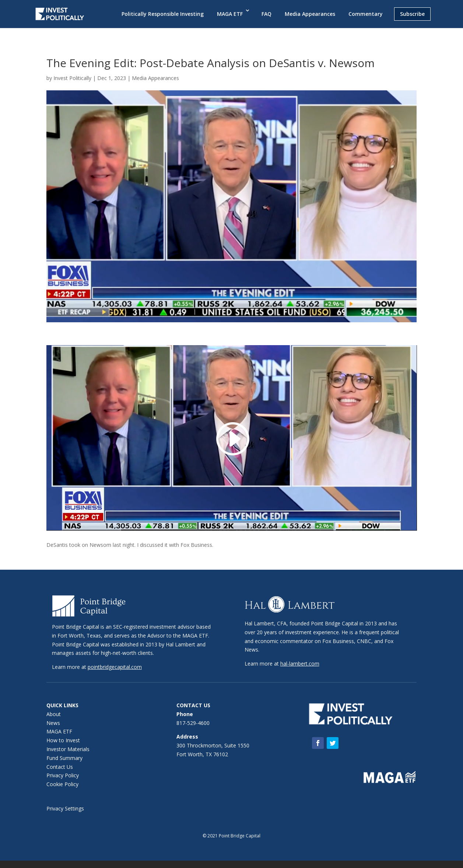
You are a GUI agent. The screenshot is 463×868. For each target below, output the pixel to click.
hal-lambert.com (300, 664)
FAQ (266, 14)
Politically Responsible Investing (163, 14)
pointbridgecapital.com (115, 667)
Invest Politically (72, 78)
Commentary (366, 14)
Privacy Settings (65, 808)
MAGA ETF (230, 14)
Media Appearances (310, 14)
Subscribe (412, 14)
